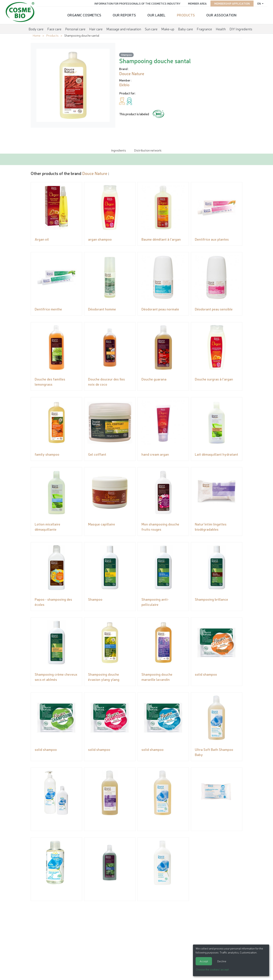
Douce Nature (95, 173)
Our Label (156, 14)
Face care (54, 27)
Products (186, 14)
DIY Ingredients (241, 27)
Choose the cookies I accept (212, 969)
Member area (195, 3)
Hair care (96, 27)
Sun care (151, 27)
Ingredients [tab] (119, 150)
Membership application (230, 3)
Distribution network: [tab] (148, 150)
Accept (204, 961)
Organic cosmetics (84, 14)
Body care (36, 27)
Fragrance (204, 27)
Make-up (168, 27)
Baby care (185, 27)
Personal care (75, 27)
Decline (222, 961)
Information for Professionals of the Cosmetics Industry (135, 3)
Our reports (124, 14)
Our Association (221, 14)
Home (37, 35)
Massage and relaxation (124, 27)
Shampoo (126, 55)
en (257, 3)
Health (221, 27)
